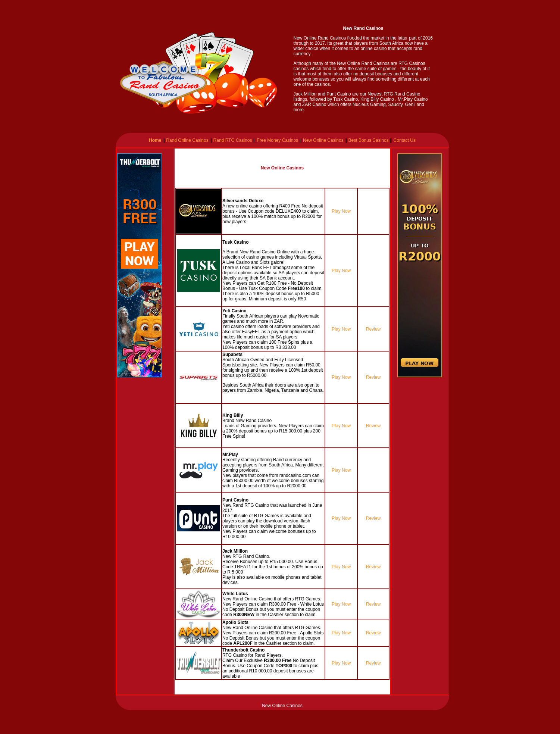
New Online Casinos (323, 140)
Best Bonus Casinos (368, 140)
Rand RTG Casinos (233, 140)
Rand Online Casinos (187, 140)
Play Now (341, 211)
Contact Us (405, 140)
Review (373, 329)
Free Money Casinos (277, 140)
